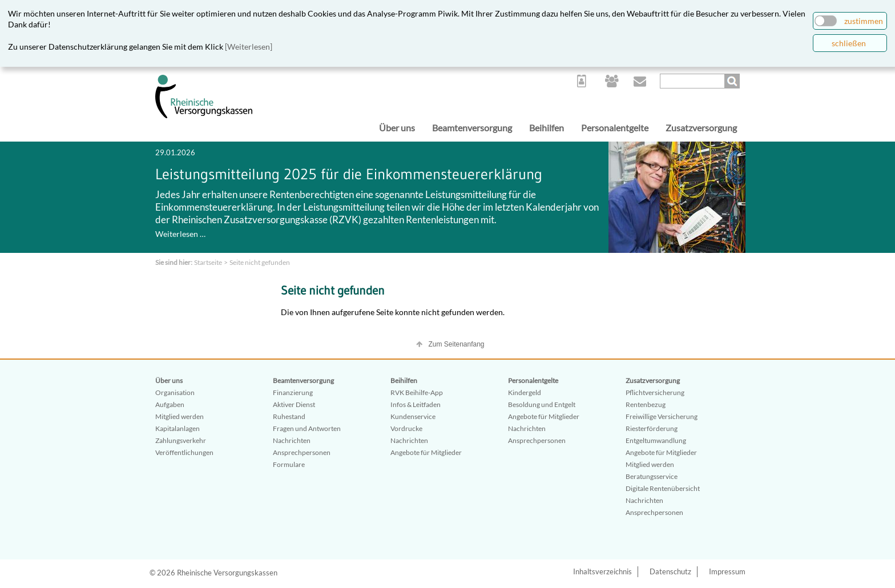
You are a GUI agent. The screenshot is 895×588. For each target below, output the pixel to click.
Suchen (733, 81)
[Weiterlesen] (249, 47)
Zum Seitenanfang (456, 344)
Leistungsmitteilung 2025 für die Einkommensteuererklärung (349, 174)
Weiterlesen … (180, 234)
